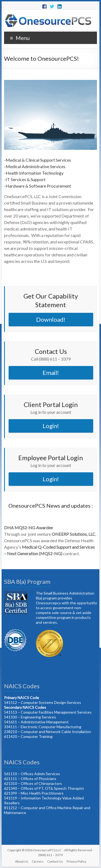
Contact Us (55, 861)
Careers (38, 861)
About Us (22, 861)
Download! (51, 319)
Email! (51, 373)
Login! (51, 426)
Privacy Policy (76, 861)
